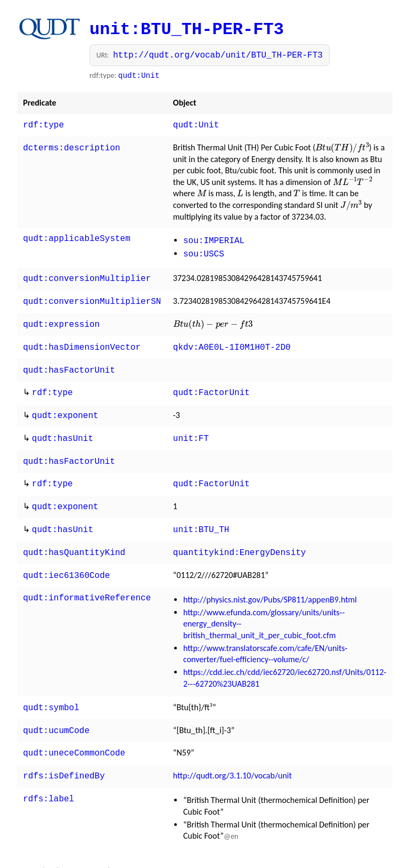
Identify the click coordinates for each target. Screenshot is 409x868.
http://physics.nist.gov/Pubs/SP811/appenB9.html (270, 580)
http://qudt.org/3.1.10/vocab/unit (232, 753)
